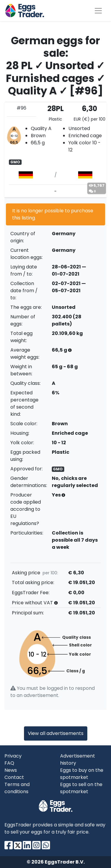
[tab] (55, 150)
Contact (14, 777)
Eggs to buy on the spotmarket (82, 774)
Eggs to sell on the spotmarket (81, 788)
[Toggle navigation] (98, 11)
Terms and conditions (17, 788)
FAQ (9, 763)
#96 (21, 108)
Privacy (13, 756)
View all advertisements (56, 733)
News (11, 770)
